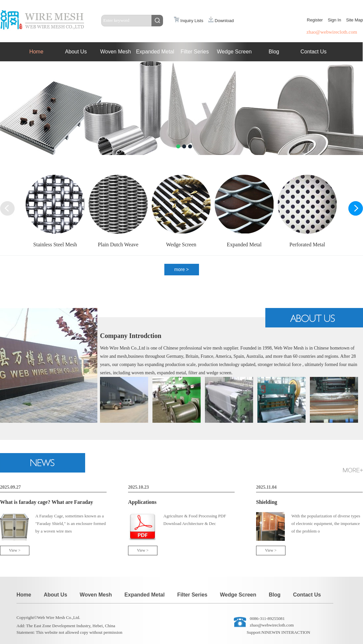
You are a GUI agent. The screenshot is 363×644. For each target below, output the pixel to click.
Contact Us (313, 52)
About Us (76, 52)
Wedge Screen (234, 52)
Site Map (355, 20)
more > (181, 269)
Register (315, 20)
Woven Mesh (115, 52)
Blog (274, 52)
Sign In (334, 20)
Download (221, 21)
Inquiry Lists (189, 21)
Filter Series (195, 52)
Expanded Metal (155, 52)
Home (36, 52)
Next (6, 67)
